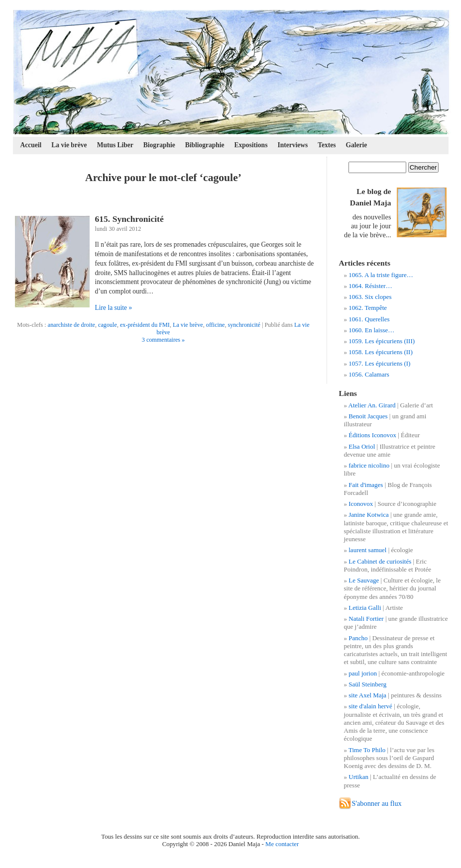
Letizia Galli (365, 608)
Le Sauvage (364, 580)
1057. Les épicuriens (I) (379, 363)
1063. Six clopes (370, 297)
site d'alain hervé (370, 706)
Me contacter (282, 844)
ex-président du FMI (145, 325)
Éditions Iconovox (372, 435)
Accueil (31, 145)
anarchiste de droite (71, 325)
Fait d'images (366, 485)
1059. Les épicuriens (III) (382, 341)
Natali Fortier (366, 619)
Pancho (358, 638)
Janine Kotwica (369, 515)
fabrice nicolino (369, 465)
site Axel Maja (367, 695)
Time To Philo (367, 750)
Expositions (251, 145)
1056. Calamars (369, 374)
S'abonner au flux (377, 803)
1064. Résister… (370, 286)
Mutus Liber (115, 145)
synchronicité (244, 325)
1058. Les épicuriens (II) (381, 352)
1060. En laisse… (371, 330)
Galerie (357, 145)
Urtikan (358, 777)
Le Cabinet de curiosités (380, 561)
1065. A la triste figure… (381, 275)
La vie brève (69, 145)
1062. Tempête (368, 308)
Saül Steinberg (367, 684)
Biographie (159, 145)
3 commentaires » (163, 340)
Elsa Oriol (362, 446)
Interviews (292, 145)
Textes (327, 145)
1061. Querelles (369, 319)
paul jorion (363, 673)
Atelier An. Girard (372, 405)
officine (216, 325)
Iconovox (361, 504)
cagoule (108, 325)
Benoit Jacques (368, 416)
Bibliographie (205, 145)
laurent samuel (367, 550)
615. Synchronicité (129, 219)
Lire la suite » (114, 308)
